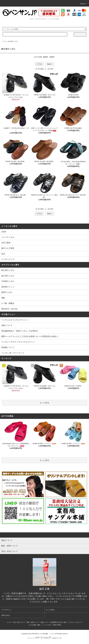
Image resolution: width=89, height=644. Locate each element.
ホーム (5, 41)
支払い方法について (19, 622)
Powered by (44, 638)
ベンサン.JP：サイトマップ (13, 353)
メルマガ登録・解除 (34, 625)
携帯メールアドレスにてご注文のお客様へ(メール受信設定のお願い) (29, 336)
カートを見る (50, 610)
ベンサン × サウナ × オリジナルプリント (18, 342)
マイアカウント (6, 610)
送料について (7, 325)
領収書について (8, 347)
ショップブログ (47, 625)
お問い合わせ (6, 615)
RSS (55, 625)
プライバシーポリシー (75, 622)
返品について (45, 622)
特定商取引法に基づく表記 (59, 622)
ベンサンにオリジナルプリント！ (15, 320)
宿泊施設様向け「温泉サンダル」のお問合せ (20, 331)
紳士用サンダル (13, 41)
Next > (50, 64)
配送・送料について (33, 622)
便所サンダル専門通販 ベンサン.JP (46, 634)
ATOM (59, 625)
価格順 (45, 57)
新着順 (52, 57)
